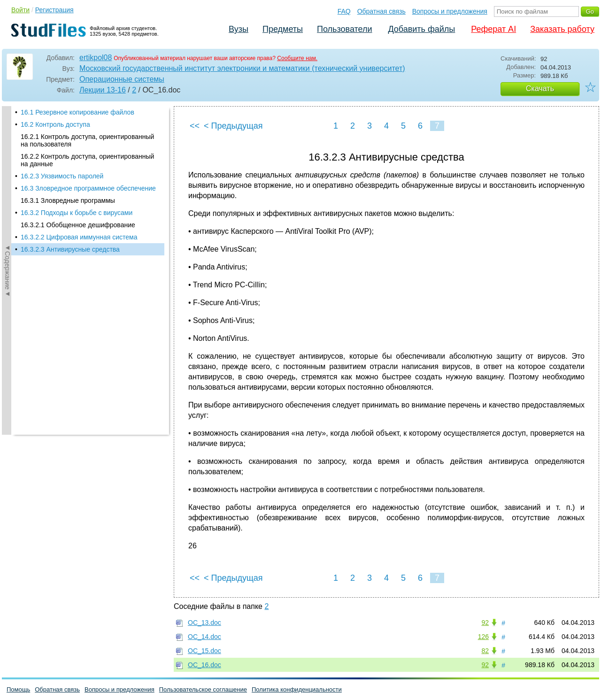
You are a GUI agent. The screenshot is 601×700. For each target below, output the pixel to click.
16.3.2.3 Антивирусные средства (70, 249)
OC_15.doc (204, 651)
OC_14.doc (204, 637)
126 (483, 637)
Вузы (239, 29)
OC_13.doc (204, 623)
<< (195, 126)
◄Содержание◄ (8, 270)
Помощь (18, 689)
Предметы (283, 29)
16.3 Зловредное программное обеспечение (88, 188)
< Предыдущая (233, 126)
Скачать (540, 88)
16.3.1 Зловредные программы (68, 200)
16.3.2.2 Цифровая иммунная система (79, 237)
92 (485, 623)
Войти (20, 10)
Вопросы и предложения (450, 11)
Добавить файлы (421, 29)
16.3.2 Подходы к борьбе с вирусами (77, 213)
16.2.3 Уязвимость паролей (62, 176)
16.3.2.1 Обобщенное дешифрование (78, 225)
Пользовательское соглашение (203, 689)
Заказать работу (562, 29)
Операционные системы (122, 79)
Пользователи (344, 29)
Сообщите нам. (297, 58)
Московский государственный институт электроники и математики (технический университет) (242, 68)
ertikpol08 (96, 58)
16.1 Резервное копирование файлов (77, 112)
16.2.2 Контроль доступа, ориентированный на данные (87, 160)
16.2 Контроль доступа (55, 124)
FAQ (344, 11)
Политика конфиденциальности (297, 689)
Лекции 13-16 (103, 90)
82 (485, 651)
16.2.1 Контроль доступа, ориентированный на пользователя (87, 140)
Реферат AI (493, 29)
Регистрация (54, 10)
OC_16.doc (204, 665)
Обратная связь (381, 11)
